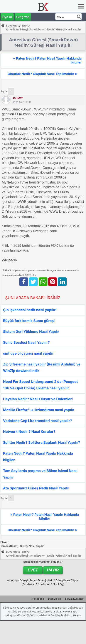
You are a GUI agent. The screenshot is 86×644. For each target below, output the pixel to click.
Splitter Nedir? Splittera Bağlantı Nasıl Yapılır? (42, 442)
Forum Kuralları (74, 599)
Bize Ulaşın (55, 599)
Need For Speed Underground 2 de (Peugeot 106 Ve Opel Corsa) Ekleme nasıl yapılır (40, 385)
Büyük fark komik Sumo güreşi (29, 321)
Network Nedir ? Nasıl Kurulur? (29, 432)
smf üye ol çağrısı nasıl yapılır (28, 353)
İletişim (77, 616)
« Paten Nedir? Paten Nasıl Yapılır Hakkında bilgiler (47, 60)
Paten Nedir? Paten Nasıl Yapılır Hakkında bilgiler (38, 457)
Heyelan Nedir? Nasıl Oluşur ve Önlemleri (38, 399)
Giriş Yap (23, 17)
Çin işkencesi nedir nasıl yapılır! (30, 310)
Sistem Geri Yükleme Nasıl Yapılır (31, 332)
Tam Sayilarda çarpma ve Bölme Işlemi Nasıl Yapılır (40, 474)
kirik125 (18, 98)
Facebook (38, 599)
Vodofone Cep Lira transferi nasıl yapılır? (37, 421)
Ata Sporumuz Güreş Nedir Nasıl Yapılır (36, 488)
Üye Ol (7, 17)
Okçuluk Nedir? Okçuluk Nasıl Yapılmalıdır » (42, 74)
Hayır (53, 570)
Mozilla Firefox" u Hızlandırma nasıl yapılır (39, 410)
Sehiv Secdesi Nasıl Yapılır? (26, 342)
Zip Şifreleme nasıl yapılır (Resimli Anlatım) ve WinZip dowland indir (42, 367)
